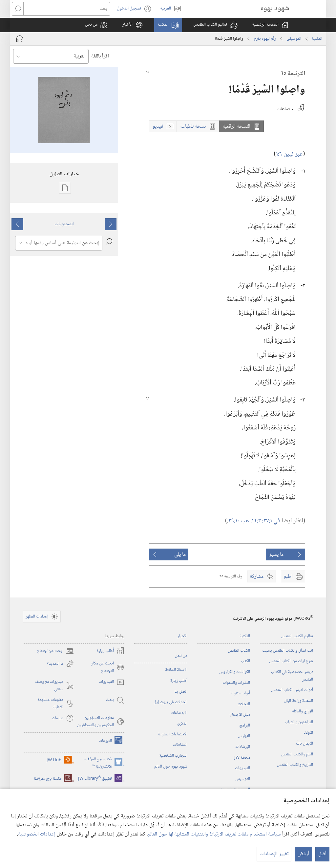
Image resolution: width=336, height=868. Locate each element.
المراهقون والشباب (299, 722)
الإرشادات (243, 747)
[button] (215, 25)
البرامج (245, 726)
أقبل (322, 854)
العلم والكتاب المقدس (297, 754)
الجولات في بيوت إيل (170, 702)
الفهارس (244, 736)
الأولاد (308, 733)
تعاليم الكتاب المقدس (297, 636)
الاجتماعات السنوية (173, 734)
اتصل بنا (181, 692)
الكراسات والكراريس (235, 672)
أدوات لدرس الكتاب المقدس (292, 690)
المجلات (244, 704)
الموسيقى (294, 39)
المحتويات (64, 224)
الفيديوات (242, 768)
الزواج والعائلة (303, 711)
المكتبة (317, 39)
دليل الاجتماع (240, 715)
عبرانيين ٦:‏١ (289, 154)
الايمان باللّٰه (304, 744)
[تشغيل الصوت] (20, 39)
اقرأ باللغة (100, 56)
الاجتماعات (179, 713)
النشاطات (180, 745)
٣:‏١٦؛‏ (256, 521)
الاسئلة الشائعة (176, 670)
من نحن (181, 656)
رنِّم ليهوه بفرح (265, 39)
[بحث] (67, 9)
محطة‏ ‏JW (242, 758)
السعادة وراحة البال (299, 701)
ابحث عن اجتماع (55, 651)
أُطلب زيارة (179, 681)
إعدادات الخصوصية (37, 834)
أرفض (303, 854)
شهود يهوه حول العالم (171, 767)
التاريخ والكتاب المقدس (295, 765)
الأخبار (182, 636)
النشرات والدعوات (236, 683)
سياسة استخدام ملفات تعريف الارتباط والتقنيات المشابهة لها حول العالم (214, 834)
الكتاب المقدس (239, 651)
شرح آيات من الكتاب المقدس (291, 661)
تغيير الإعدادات (274, 854)
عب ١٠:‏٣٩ (239, 521)
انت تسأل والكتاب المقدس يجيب (288, 651)
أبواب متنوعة (240, 693)
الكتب (245, 661)
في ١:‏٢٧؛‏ (271, 521)
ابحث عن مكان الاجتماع (107, 667)
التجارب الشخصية (173, 756)
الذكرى (182, 724)
